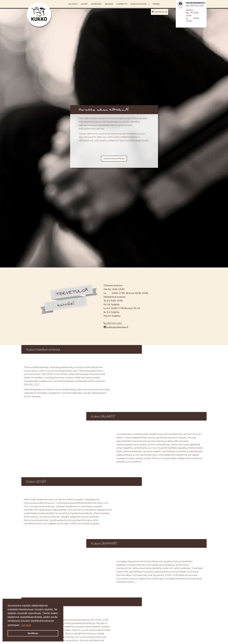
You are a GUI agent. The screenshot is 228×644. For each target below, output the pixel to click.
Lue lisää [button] (26, 625)
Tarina (156, 4)
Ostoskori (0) (160, 12)
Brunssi (109, 4)
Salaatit (73, 4)
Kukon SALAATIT (103, 416)
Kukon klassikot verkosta (43, 349)
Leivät (84, 4)
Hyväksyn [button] (33, 633)
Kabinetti (122, 4)
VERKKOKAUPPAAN (114, 159)
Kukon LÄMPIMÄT (104, 543)
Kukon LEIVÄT (36, 481)
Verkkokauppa (139, 4)
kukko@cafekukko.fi (117, 327)
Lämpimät (96, 4)
